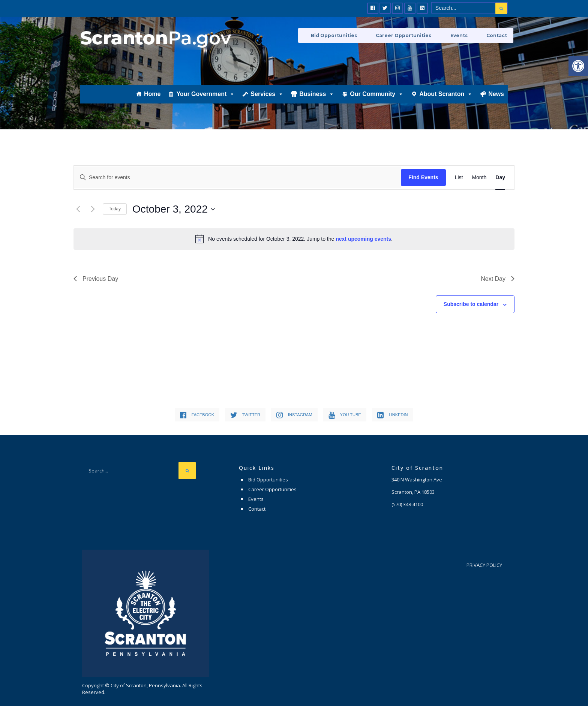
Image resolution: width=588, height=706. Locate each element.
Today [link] (115, 209)
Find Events (423, 177)
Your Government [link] (205, 104)
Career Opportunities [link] (421, 35)
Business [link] (317, 104)
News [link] (496, 104)
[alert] (294, 239)
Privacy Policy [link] (484, 565)
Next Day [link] (498, 279)
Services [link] (267, 104)
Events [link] (468, 35)
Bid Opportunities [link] (360, 35)
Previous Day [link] (96, 279)
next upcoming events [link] (363, 239)
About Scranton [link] (446, 104)
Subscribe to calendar (471, 304)
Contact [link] (498, 35)
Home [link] (152, 104)
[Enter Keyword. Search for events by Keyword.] (237, 177)
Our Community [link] (377, 104)
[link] (578, 66)
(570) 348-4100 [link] (407, 504)
